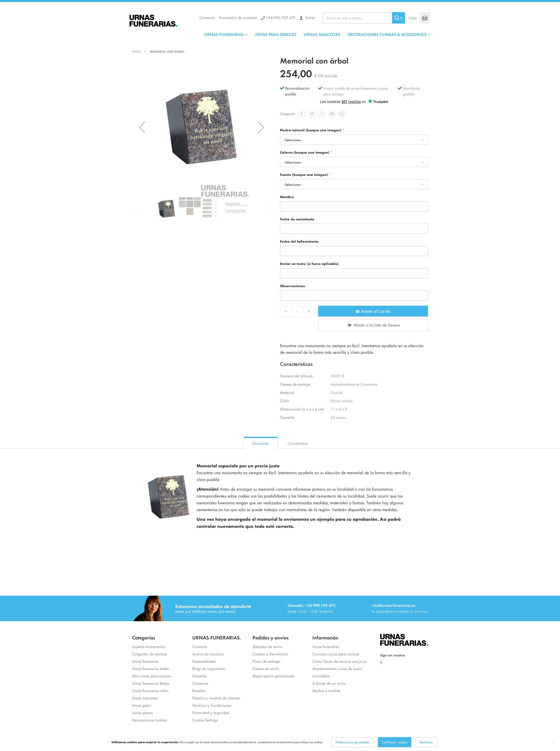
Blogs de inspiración (209, 668)
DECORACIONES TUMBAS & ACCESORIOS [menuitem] (387, 34)
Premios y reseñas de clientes (216, 698)
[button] (142, 127)
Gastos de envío (266, 668)
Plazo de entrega (266, 661)
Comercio (207, 17)
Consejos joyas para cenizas (336, 654)
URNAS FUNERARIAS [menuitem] (224, 34)
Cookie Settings (205, 720)
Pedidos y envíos (271, 637)
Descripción (261, 443)
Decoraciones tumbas (149, 720)
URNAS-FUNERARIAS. (217, 637)
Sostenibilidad (204, 661)
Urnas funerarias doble (150, 668)
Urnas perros (142, 712)
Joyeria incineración (149, 646)
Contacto (200, 646)
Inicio (136, 51)
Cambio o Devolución (270, 654)
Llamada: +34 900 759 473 (311, 605)
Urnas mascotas (145, 698)
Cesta (413, 18)
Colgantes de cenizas (149, 654)
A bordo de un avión (329, 683)
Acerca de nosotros (208, 654)
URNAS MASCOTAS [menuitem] (322, 34)
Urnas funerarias (145, 661)
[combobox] (364, 18)
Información (325, 637)
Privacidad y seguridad (211, 712)
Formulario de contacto (238, 17)
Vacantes (200, 676)
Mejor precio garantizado (274, 676)
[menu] (317, 34)
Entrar (310, 17)
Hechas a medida (326, 690)
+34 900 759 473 (281, 17)
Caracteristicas (298, 443)
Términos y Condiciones (212, 705)
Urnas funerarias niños (150, 690)
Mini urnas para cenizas (152, 676)
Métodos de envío (267, 646)
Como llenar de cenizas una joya (339, 661)
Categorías (144, 637)
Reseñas (199, 690)
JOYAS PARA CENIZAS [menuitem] (276, 34)
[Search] (399, 18)
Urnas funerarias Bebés (151, 683)
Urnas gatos (142, 705)
